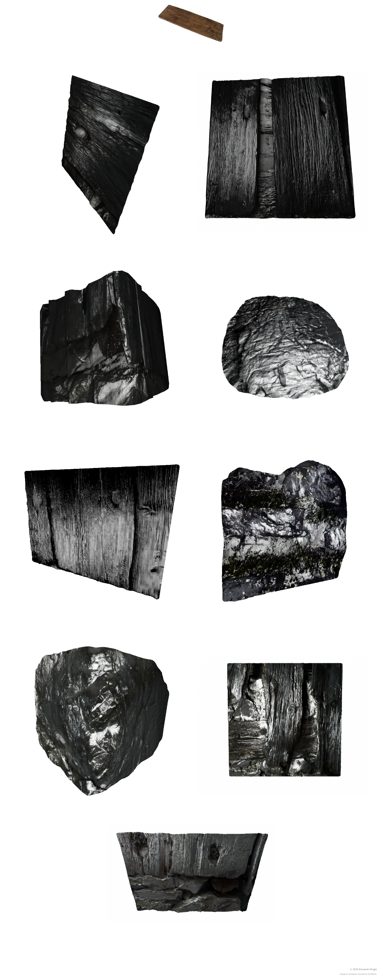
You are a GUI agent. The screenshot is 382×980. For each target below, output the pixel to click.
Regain (343, 974)
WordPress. (372, 974)
